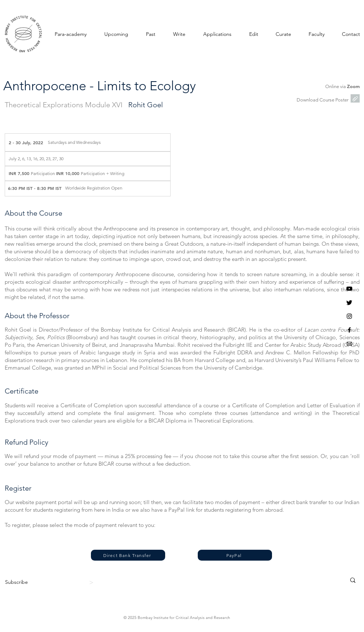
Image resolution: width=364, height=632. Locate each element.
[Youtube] (349, 289)
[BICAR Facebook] (349, 330)
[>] (92, 582)
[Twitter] (349, 302)
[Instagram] (349, 316)
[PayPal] (235, 555)
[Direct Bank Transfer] (128, 555)
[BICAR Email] (349, 344)
